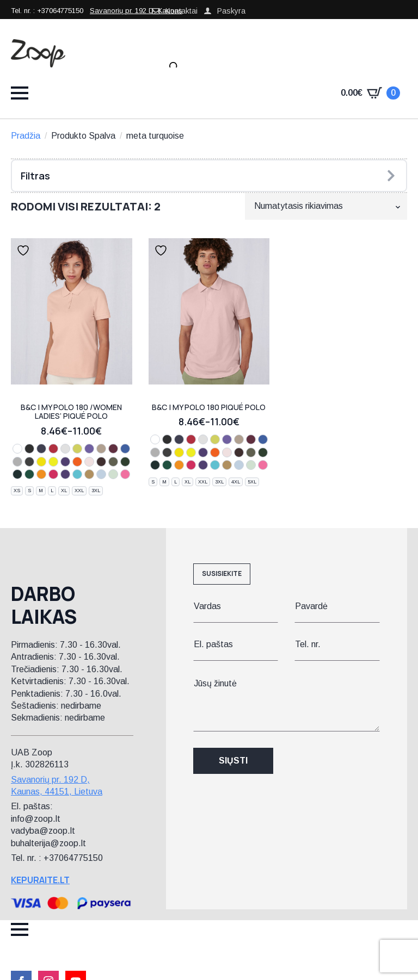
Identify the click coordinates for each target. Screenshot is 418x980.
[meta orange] (41, 474)
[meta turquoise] (77, 474)
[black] (29, 449)
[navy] (41, 449)
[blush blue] (101, 474)
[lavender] (89, 449)
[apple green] (77, 449)
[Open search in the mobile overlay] (174, 67)
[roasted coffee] (101, 462)
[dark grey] (29, 462)
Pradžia (26, 136)
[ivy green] (29, 474)
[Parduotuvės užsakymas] (326, 206)
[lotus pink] (125, 474)
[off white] (65, 449)
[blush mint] (113, 474)
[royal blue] (125, 449)
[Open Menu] (20, 93)
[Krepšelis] (370, 93)
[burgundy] (113, 449)
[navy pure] (17, 474)
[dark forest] (125, 462)
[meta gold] (89, 474)
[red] (53, 449)
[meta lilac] (65, 474)
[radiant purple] (65, 462)
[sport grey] (17, 462)
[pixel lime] (41, 462)
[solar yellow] (53, 462)
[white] (17, 449)
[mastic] (101, 449)
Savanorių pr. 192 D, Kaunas (136, 11)
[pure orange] (77, 462)
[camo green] (113, 462)
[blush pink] (89, 462)
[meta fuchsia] (53, 474)
